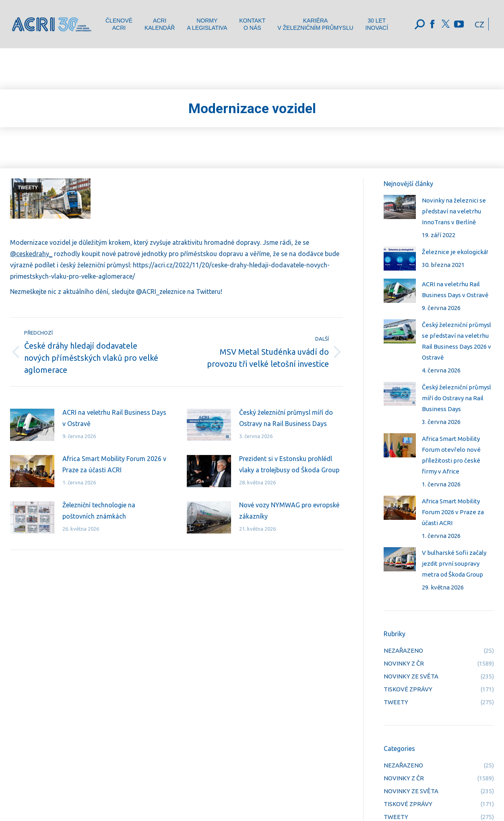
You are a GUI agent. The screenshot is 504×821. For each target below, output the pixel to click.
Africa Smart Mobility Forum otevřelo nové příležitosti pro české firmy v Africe (451, 455)
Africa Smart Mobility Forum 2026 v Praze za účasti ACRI (114, 464)
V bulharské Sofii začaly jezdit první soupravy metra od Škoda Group (454, 564)
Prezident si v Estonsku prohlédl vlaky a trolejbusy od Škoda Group (289, 464)
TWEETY (28, 188)
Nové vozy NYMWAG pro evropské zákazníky (289, 511)
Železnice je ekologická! (455, 252)
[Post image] (32, 425)
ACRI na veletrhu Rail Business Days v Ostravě (114, 418)
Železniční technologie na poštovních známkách (99, 511)
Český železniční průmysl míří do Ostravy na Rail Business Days (286, 418)
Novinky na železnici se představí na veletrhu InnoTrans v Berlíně (454, 211)
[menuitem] (119, 24)
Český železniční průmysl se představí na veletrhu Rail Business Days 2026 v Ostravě (456, 341)
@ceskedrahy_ (31, 254)
